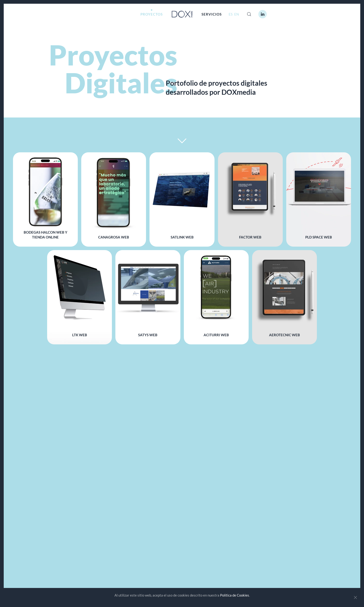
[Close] (355, 597)
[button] (249, 14)
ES (231, 14)
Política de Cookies (235, 595)
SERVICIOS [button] (212, 14)
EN (237, 14)
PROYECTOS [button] (152, 14)
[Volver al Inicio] (182, 14)
